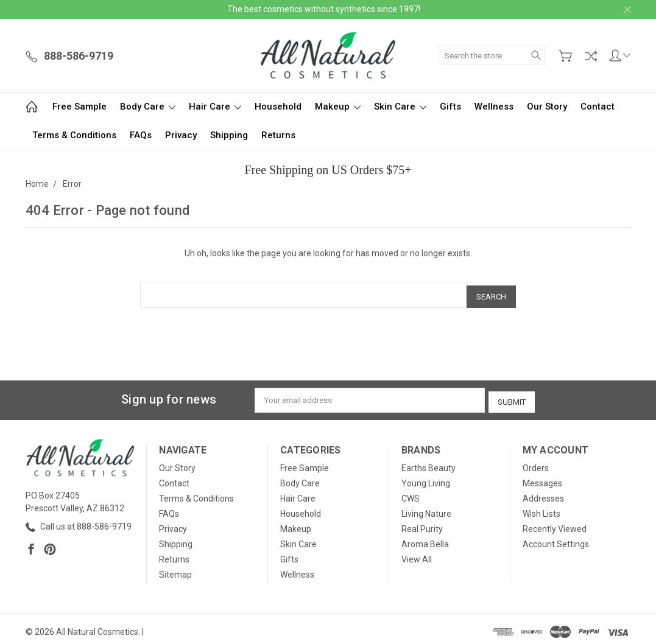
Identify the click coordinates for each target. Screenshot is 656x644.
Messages (542, 477)
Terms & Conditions (74, 135)
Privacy (181, 135)
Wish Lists (541, 508)
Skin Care (400, 107)
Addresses (543, 492)
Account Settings (556, 538)
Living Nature (426, 508)
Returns (278, 135)
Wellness (494, 107)
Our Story (547, 107)
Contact (598, 107)
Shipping (229, 135)
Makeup (338, 107)
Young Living (426, 477)
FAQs (141, 135)
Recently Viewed (555, 523)
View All (417, 553)
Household (278, 107)
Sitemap (175, 569)
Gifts (450, 107)
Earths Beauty (429, 462)
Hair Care (215, 107)
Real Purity (422, 523)
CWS (411, 492)
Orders (536, 462)
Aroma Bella (425, 538)
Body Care (148, 107)
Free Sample (79, 107)
